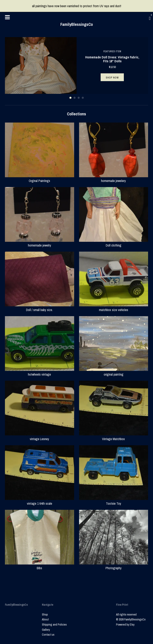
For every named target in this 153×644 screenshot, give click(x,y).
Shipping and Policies (54, 625)
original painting (114, 372)
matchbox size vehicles (114, 307)
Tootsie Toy (114, 501)
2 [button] (75, 98)
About (45, 619)
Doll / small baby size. (40, 307)
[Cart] (150, 18)
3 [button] (79, 98)
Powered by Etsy (125, 625)
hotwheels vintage (40, 372)
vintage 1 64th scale (40, 501)
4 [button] (83, 98)
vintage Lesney (40, 436)
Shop (45, 614)
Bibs (40, 566)
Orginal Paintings (40, 178)
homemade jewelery (114, 178)
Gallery (46, 630)
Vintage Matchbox (114, 436)
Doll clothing (114, 243)
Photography (114, 566)
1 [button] (70, 98)
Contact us (48, 635)
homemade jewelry (40, 243)
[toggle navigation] (7, 17)
